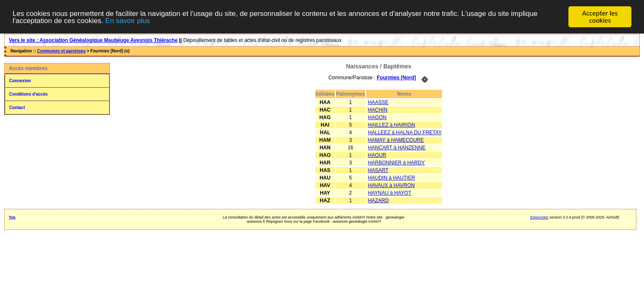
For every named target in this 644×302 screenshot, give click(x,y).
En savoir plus (128, 20)
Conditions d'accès (28, 94)
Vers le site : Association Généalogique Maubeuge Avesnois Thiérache (93, 40)
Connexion (20, 81)
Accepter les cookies (600, 17)
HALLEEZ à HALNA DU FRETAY (405, 132)
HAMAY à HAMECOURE (396, 140)
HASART (378, 170)
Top (12, 217)
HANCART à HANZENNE (397, 147)
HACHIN (378, 109)
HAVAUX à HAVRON (391, 185)
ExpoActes (539, 217)
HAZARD (378, 200)
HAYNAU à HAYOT (390, 193)
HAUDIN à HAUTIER (392, 177)
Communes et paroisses (61, 51)
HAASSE (378, 102)
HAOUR (377, 155)
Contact (17, 108)
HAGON (377, 117)
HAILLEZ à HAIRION (392, 125)
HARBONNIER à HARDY (397, 162)
